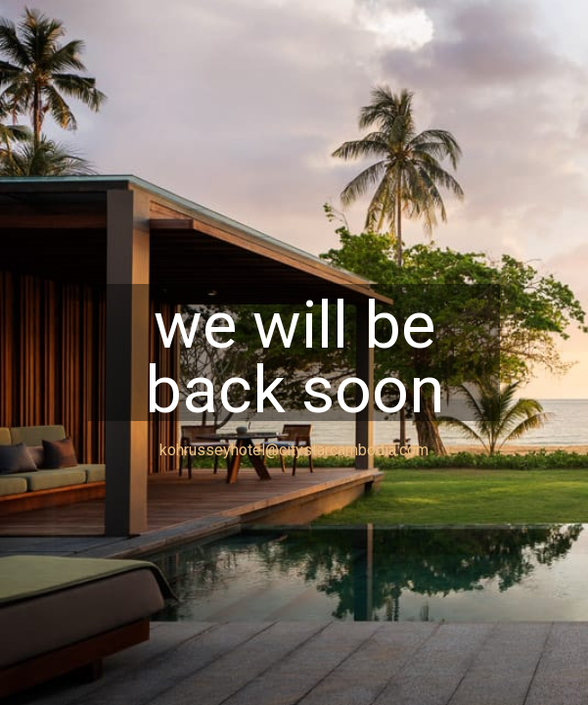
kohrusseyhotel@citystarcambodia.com (294, 450)
